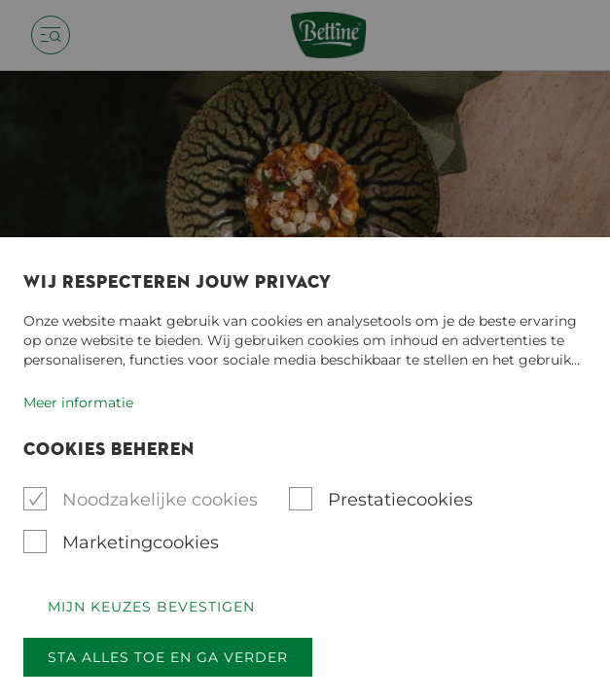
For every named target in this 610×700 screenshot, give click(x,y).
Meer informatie (78, 402)
